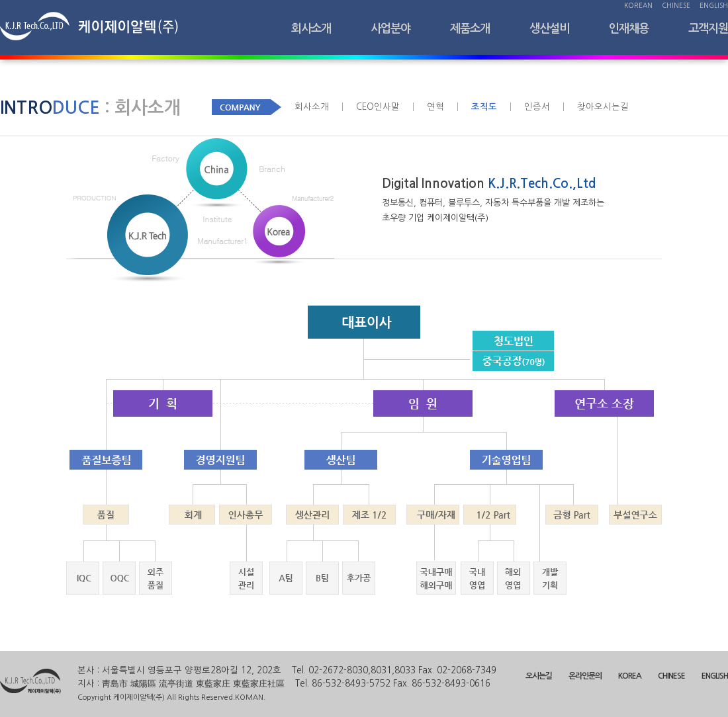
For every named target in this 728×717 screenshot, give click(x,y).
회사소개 (311, 28)
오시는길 (539, 676)
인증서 (537, 107)
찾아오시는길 (603, 107)
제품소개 (470, 28)
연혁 (435, 107)
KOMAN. (250, 697)
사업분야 (390, 28)
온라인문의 (585, 676)
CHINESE (676, 5)
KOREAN (638, 5)
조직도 (484, 107)
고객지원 (708, 28)
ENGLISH (714, 5)
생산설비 (549, 28)
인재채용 (629, 28)
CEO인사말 (378, 107)
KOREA (630, 676)
